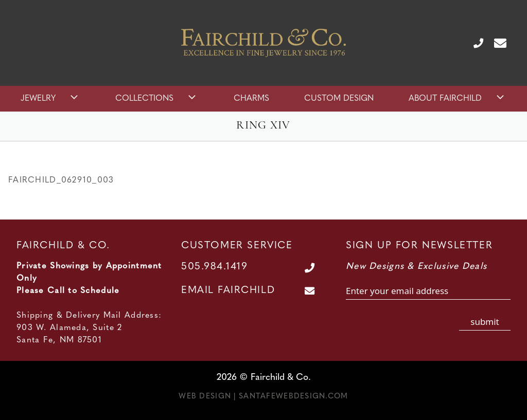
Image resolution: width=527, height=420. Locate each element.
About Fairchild (458, 99)
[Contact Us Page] (496, 43)
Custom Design (339, 99)
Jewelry (50, 99)
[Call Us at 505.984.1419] (474, 43)
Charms (251, 99)
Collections (157, 99)
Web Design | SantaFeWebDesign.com (263, 397)
